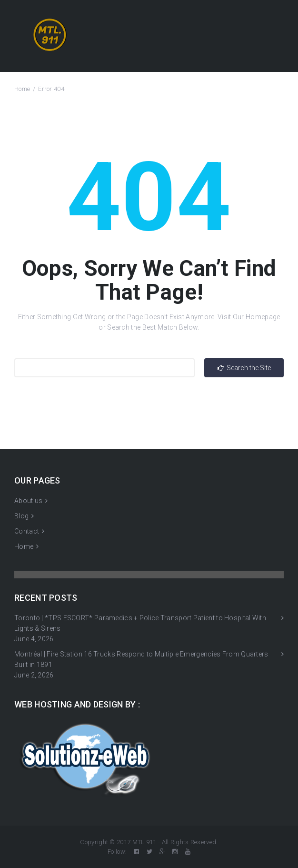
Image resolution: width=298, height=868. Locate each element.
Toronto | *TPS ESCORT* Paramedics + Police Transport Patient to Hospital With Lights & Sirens (140, 623)
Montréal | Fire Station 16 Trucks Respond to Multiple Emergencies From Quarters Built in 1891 (141, 659)
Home (22, 89)
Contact (27, 531)
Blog (21, 516)
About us (28, 501)
